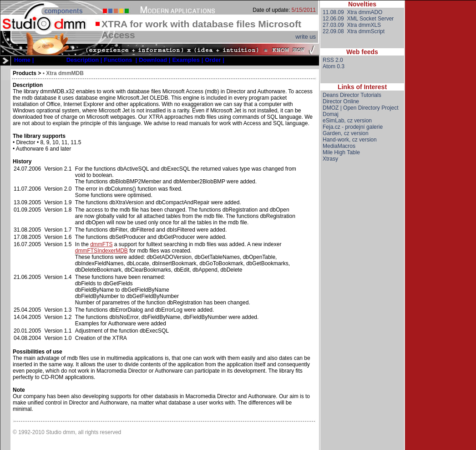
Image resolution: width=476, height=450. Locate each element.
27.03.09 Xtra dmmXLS (352, 25)
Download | (154, 60)
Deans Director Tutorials (352, 95)
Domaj (331, 114)
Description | (84, 60)
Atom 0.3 (334, 66)
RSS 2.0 (333, 60)
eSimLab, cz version (347, 121)
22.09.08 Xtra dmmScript (354, 31)
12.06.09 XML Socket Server (358, 19)
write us (306, 37)
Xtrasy (330, 159)
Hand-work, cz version (350, 140)
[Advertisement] (362, 313)
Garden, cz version (346, 133)
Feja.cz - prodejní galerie (353, 127)
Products (25, 73)
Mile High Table (341, 152)
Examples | (187, 60)
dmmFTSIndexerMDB (101, 251)
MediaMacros (339, 146)
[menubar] (119, 60)
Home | (24, 60)
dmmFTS (101, 244)
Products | (50, 60)
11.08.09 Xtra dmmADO (352, 12)
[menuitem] (24, 60)
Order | (215, 60)
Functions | (120, 60)
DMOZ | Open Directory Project (361, 108)
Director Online (341, 101)
